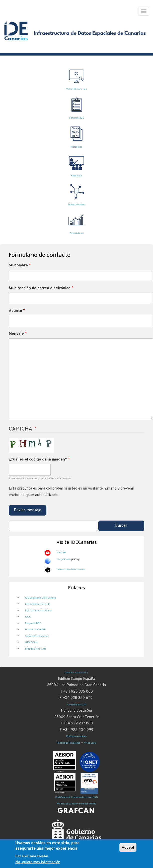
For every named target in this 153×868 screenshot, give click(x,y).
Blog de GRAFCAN (35, 649)
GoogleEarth (63, 560)
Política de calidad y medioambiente (77, 804)
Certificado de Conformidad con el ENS (76, 797)
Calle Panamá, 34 (77, 705)
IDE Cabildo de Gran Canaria (41, 598)
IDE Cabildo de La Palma (38, 611)
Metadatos (76, 147)
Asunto (15, 311)
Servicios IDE (76, 118)
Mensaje (16, 334)
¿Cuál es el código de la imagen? (38, 460)
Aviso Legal (90, 743)
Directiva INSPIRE (35, 630)
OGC (28, 617)
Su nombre (18, 266)
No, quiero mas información (38, 862)
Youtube (61, 553)
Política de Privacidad (68, 743)
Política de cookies (76, 737)
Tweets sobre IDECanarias (71, 570)
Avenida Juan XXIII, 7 (76, 673)
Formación (77, 176)
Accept (128, 847)
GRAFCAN (31, 642)
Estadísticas (77, 234)
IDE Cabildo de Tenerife (38, 604)
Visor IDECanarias (76, 89)
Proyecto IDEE (33, 623)
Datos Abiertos (76, 205)
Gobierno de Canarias (37, 636)
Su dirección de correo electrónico (40, 288)
